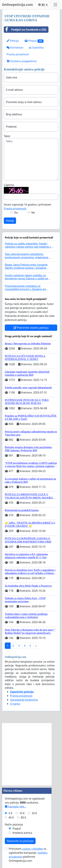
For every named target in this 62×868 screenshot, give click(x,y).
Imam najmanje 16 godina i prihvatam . (28, 207)
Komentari (15, 48)
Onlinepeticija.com (17, 5)
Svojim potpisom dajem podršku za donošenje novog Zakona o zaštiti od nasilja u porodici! (26, 279)
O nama (15, 704)
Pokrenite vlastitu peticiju (31, 328)
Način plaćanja (14, 824)
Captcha (9, 185)
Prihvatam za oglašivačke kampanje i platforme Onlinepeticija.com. (28, 855)
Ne (33, 213)
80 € (23, 817)
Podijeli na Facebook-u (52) (25, 30)
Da (16, 213)
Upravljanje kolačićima (24, 700)
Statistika (36, 48)
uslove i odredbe (32, 849)
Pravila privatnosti (18, 54)
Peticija (13, 41)
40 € (11, 817)
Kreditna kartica (22, 833)
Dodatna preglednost (22, 61)
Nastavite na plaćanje (20, 841)
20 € (34, 813)
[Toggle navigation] (55, 5)
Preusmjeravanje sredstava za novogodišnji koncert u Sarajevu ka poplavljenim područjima (25, 289)
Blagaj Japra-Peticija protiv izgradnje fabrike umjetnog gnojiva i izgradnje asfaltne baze (26, 268)
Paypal (17, 828)
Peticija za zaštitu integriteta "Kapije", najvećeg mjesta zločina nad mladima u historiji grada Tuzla (28, 247)
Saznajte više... (15, 807)
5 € (10, 813)
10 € (22, 813)
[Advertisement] (31, 754)
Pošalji (10, 221)
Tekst (7, 136)
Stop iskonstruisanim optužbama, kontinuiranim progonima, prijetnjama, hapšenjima (27, 257)
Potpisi (34, 41)
